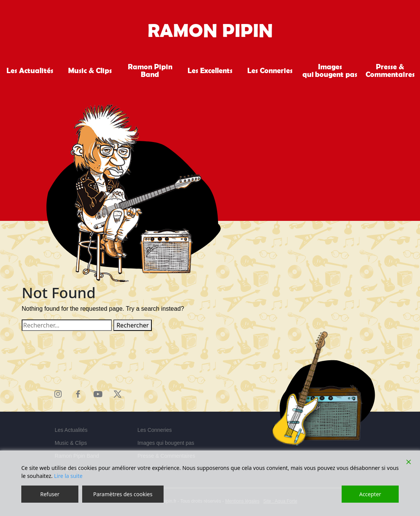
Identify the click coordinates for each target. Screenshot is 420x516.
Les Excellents (210, 70)
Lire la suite (68, 476)
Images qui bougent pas (330, 70)
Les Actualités (30, 70)
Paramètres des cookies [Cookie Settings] (123, 494)
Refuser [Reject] (50, 494)
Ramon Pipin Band (150, 70)
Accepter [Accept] (370, 494)
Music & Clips (90, 70)
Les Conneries (270, 70)
